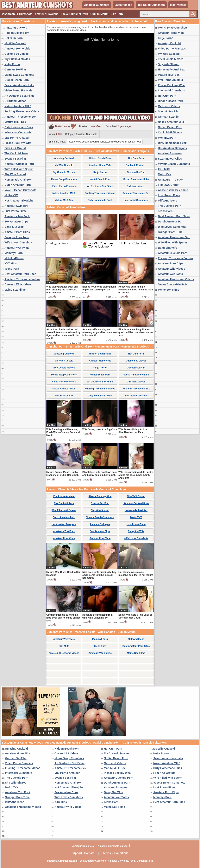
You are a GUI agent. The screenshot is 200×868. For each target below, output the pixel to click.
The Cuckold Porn (16, 153)
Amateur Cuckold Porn (19, 164)
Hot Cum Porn (14, 38)
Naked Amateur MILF (18, 106)
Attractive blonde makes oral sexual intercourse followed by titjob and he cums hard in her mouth (63, 334)
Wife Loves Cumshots (19, 242)
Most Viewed (178, 5)
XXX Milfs (11, 263)
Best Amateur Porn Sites (20, 274)
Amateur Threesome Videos (22, 279)
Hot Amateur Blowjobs (19, 201)
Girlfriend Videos (15, 101)
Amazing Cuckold (16, 28)
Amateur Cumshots (97, 5)
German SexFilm (15, 70)
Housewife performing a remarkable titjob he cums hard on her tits (136, 290)
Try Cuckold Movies (17, 59)
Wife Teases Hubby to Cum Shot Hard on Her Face (133, 431)
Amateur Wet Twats (17, 248)
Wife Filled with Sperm (19, 169)
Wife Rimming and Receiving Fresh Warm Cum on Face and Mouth (63, 432)
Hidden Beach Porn (17, 33)
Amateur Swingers (16, 206)
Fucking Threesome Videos (22, 111)
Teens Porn (12, 269)
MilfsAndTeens (14, 258)
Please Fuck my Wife (18, 143)
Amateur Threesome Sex (20, 117)
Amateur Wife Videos (18, 284)
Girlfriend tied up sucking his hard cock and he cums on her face (63, 618)
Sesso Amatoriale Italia (19, 85)
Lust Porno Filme (16, 211)
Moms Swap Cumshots (19, 75)
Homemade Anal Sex (18, 180)
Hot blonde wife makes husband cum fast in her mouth (136, 574)
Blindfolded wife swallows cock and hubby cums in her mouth (100, 474)
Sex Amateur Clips (16, 222)
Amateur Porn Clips (17, 232)
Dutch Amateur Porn (18, 185)
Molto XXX (11, 195)
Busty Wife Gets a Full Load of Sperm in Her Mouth (135, 616)
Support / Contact (83, 853)
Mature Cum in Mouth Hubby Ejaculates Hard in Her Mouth (63, 474)
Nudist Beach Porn (17, 80)
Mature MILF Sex (15, 122)
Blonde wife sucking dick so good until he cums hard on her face (136, 332)
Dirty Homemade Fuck (19, 127)
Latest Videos (123, 5)
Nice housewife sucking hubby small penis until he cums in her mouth (99, 575)
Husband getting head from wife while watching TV (97, 616)
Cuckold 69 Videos (16, 54)
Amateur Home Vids (17, 49)
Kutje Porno (12, 64)
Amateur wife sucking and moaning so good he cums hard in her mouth (100, 332)
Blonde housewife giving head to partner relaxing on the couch (99, 290)
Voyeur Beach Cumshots (20, 190)
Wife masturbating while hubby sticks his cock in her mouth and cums (136, 475)
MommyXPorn (14, 253)
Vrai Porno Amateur (17, 138)
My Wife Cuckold (15, 43)
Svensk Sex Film (15, 159)
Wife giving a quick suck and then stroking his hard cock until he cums (62, 290)
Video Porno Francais (18, 90)
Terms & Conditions (116, 853)
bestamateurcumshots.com (62, 861)
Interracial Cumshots (18, 132)
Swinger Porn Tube (17, 237)
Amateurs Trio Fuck (17, 216)
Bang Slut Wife (14, 227)
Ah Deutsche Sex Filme (19, 96)
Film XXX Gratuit (15, 148)
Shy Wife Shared (15, 174)
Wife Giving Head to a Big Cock (100, 429)
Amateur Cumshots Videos (113, 846)
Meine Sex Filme (15, 290)
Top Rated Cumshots (151, 5)
